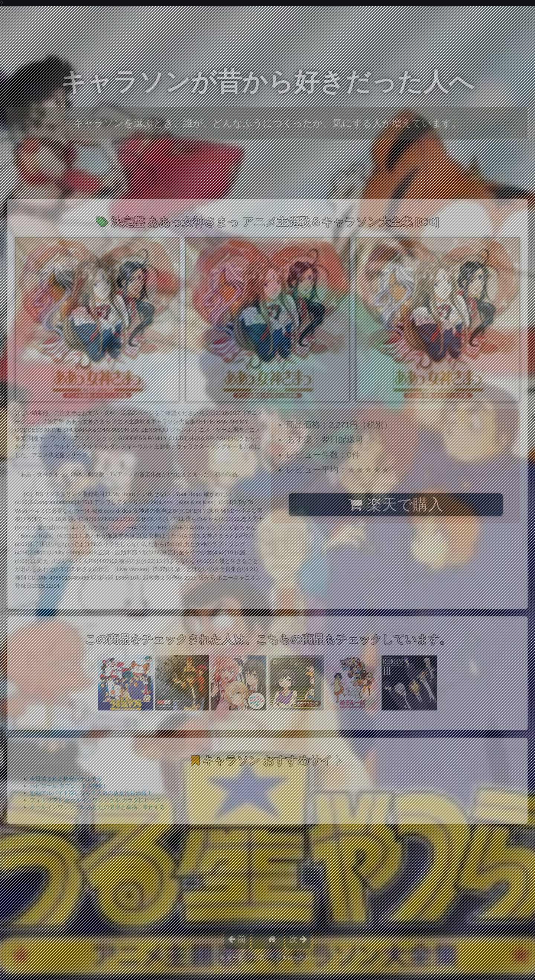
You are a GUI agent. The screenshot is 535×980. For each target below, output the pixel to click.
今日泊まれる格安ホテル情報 (66, 779)
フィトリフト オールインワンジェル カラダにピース (95, 800)
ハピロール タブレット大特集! (67, 786)
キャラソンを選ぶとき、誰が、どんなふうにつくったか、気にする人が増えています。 (267, 123)
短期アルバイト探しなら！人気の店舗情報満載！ (91, 793)
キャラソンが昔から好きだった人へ (267, 82)
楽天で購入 (395, 504)
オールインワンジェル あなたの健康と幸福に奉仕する (97, 807)
